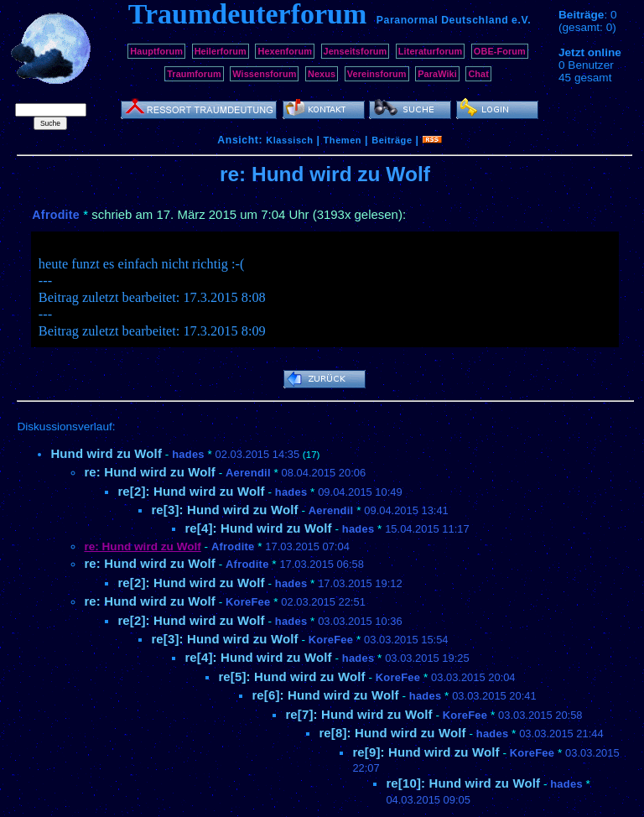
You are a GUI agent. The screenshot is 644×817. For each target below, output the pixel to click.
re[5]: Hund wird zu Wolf (291, 676)
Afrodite (56, 215)
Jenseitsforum (356, 51)
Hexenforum (285, 51)
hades (188, 454)
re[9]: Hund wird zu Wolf (426, 752)
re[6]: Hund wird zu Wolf (325, 695)
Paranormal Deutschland (443, 20)
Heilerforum (221, 51)
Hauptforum (156, 51)
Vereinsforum (377, 74)
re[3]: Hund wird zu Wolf (224, 510)
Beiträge (392, 140)
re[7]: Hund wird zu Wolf (358, 714)
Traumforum (194, 74)
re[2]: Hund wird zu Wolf (191, 491)
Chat (478, 74)
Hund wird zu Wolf (106, 453)
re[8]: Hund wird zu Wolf (392, 733)
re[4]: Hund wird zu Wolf (258, 528)
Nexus (322, 74)
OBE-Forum (500, 51)
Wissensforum (264, 74)
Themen (343, 140)
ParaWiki (437, 74)
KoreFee (248, 602)
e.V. (521, 20)
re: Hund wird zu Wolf (150, 472)
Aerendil (248, 473)
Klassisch (289, 140)
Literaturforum (430, 51)
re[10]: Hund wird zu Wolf (463, 783)
